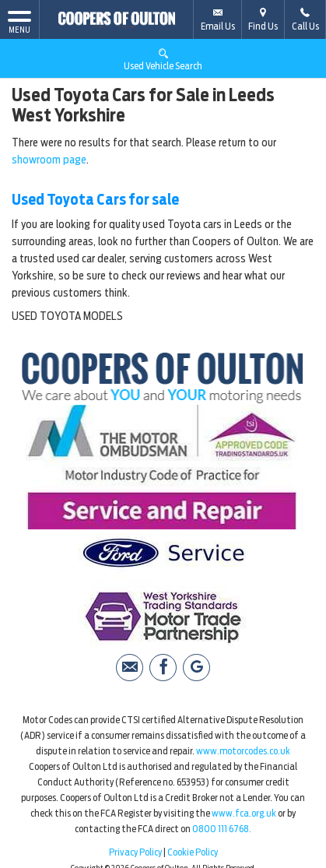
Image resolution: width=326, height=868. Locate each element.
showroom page (49, 160)
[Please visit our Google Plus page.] (196, 668)
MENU (19, 21)
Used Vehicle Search (163, 59)
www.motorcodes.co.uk (243, 751)
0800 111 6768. (222, 829)
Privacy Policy (135, 852)
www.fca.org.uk (244, 813)
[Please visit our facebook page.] (163, 668)
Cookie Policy (193, 852)
